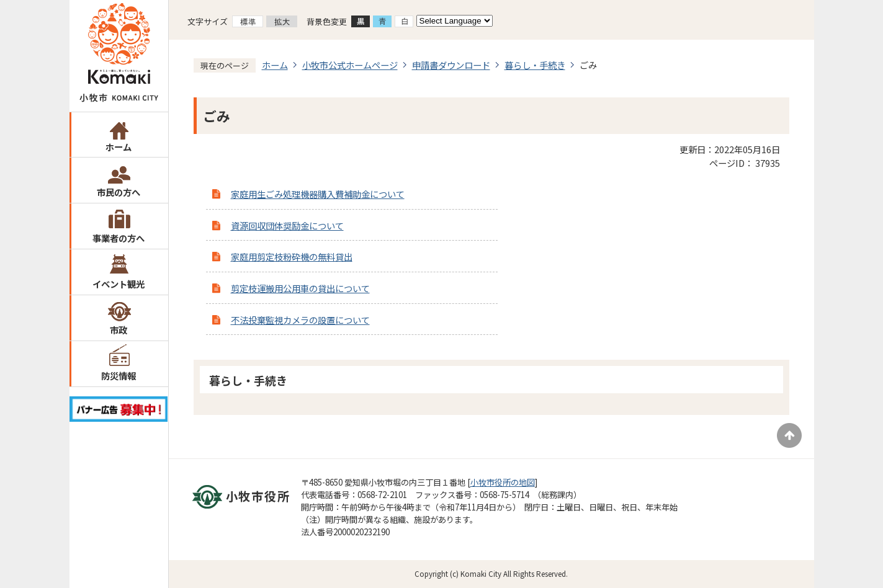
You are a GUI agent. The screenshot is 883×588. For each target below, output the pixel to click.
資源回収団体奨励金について (287, 225)
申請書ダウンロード (451, 65)
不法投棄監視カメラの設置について (300, 320)
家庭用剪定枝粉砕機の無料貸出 (292, 256)
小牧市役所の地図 (503, 482)
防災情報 (119, 376)
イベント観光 (119, 284)
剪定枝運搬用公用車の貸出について (300, 288)
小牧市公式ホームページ (350, 65)
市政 (119, 330)
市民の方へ (119, 192)
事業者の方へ (119, 238)
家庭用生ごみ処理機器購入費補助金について (318, 194)
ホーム (119, 147)
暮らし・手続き (535, 65)
